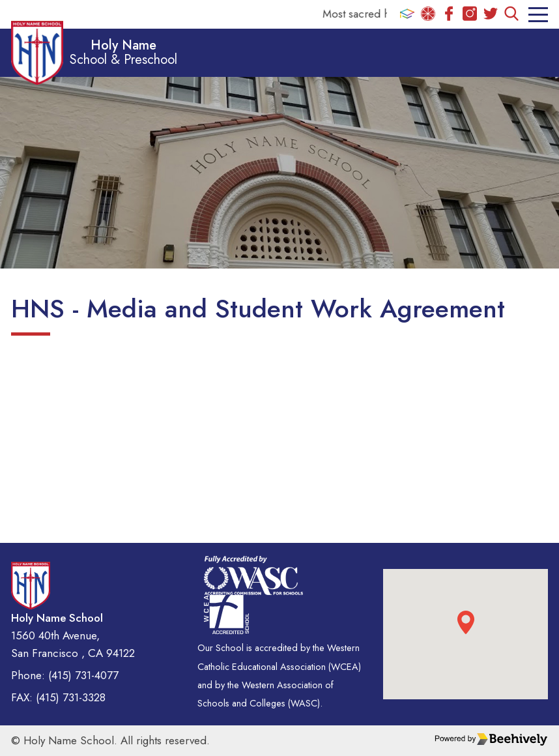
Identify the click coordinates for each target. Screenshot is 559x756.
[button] (466, 622)
